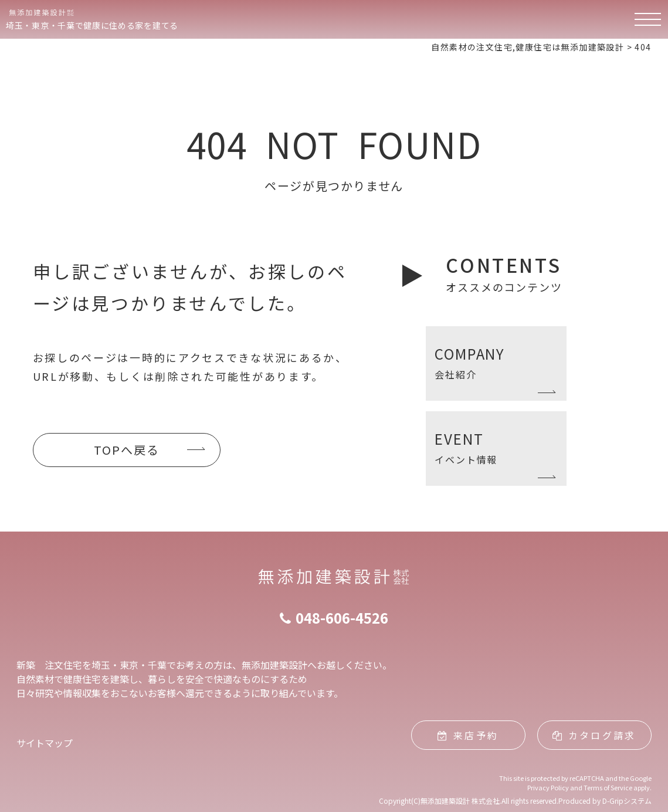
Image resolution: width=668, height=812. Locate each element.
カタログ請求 (594, 735)
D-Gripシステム (627, 801)
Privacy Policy (548, 787)
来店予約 (468, 735)
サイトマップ (45, 743)
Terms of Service (608, 787)
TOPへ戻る (127, 450)
